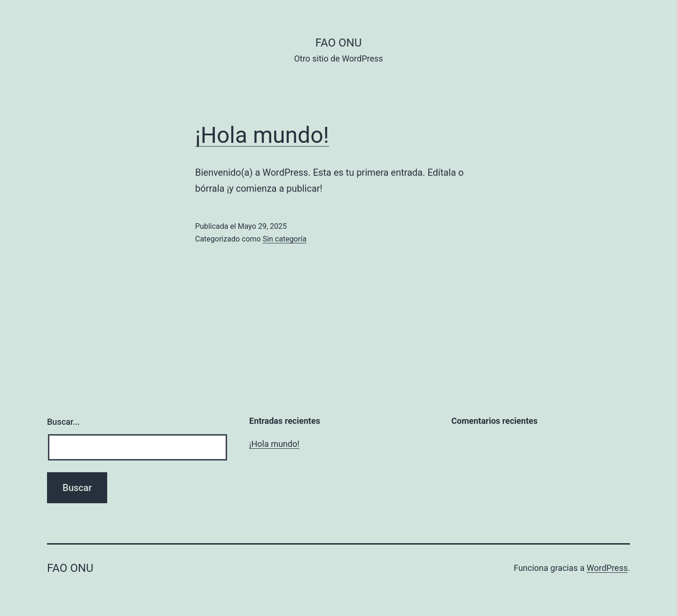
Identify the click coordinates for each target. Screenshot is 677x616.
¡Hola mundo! (262, 135)
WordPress (607, 568)
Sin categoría (285, 239)
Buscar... (63, 422)
